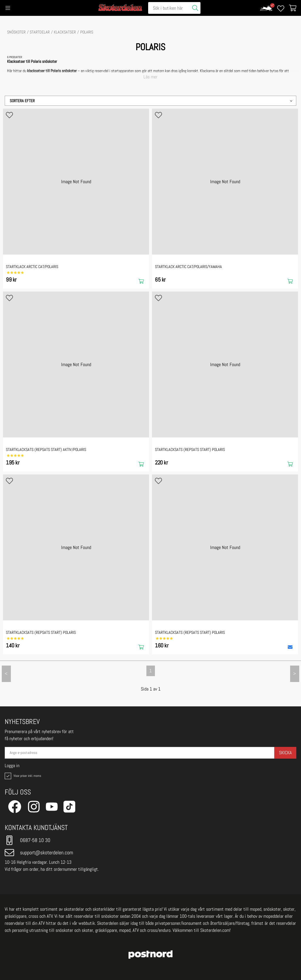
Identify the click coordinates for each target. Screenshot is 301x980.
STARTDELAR (40, 32)
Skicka (285, 753)
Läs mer (150, 77)
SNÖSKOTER (16, 32)
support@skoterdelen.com (39, 853)
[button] (150, 101)
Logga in (12, 766)
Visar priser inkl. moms (22, 776)
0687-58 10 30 (27, 840)
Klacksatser (65, 32)
